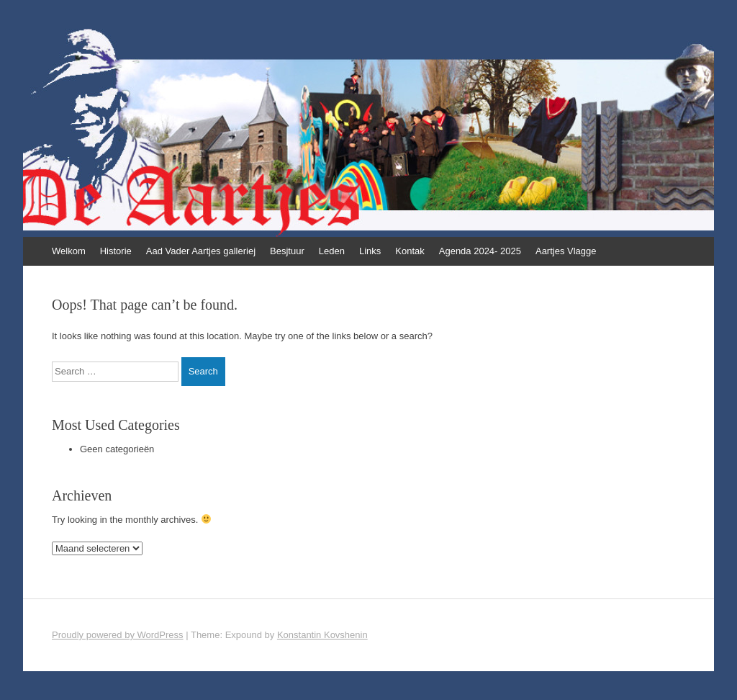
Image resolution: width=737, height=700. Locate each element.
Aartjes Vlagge (566, 251)
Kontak (410, 251)
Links (370, 251)
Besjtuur (287, 251)
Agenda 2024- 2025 (480, 251)
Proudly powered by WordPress (118, 635)
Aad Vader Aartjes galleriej (201, 251)
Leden (332, 251)
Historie (116, 251)
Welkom (69, 251)
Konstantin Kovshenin (322, 635)
